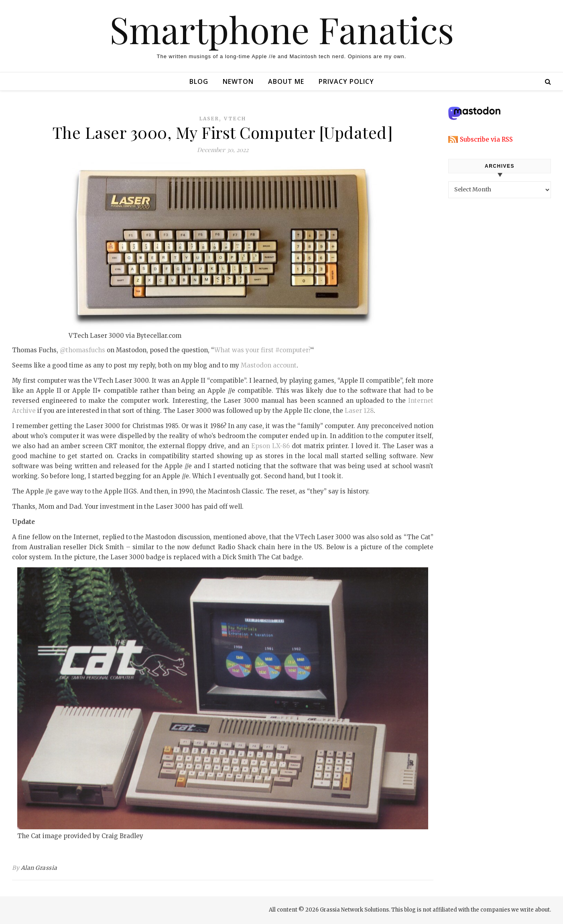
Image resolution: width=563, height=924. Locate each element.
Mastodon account (269, 365)
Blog (199, 81)
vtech (235, 119)
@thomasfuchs (82, 350)
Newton (238, 81)
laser (209, 119)
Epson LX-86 (270, 446)
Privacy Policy (346, 81)
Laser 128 (359, 411)
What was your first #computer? (263, 350)
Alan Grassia (39, 868)
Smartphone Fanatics (282, 29)
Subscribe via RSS (486, 139)
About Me (286, 81)
